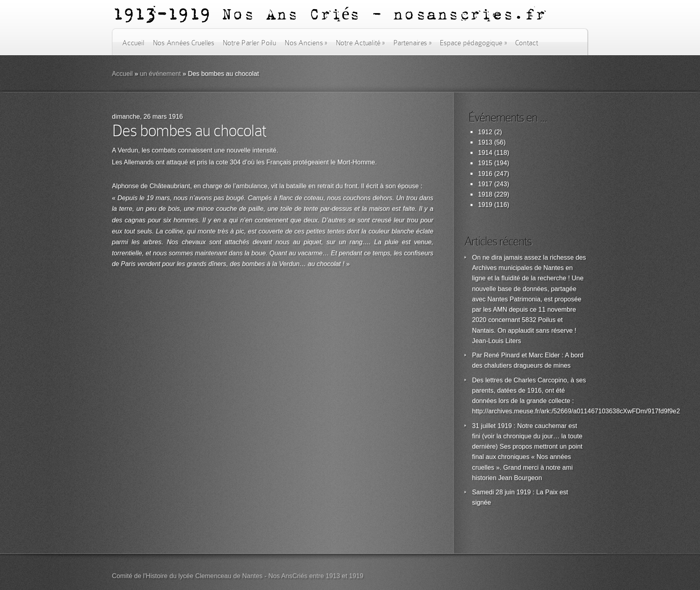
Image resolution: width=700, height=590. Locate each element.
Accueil (133, 43)
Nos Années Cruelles (184, 43)
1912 (485, 132)
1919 (485, 205)
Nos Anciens (306, 43)
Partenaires (412, 43)
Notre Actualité (360, 43)
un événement (160, 74)
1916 (485, 174)
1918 (485, 194)
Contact (527, 43)
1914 (485, 153)
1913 (485, 142)
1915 (485, 163)
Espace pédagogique (473, 43)
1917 (485, 184)
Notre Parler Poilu (249, 43)
